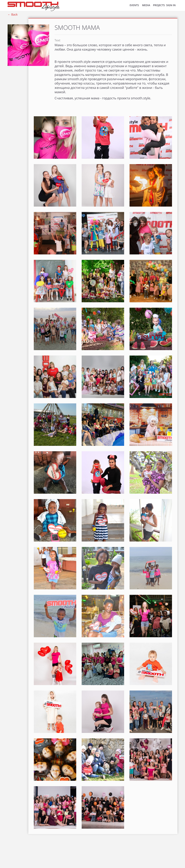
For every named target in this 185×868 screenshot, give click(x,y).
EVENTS (134, 5)
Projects (159, 5)
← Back (13, 14)
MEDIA (146, 5)
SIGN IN (171, 5)
